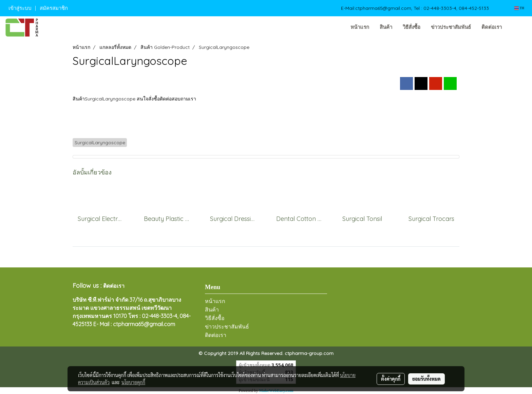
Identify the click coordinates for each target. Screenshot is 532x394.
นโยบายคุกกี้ (133, 382)
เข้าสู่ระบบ (20, 8)
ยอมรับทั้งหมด (426, 379)
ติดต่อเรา (492, 27)
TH (519, 8)
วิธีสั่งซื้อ (412, 27)
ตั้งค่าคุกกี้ (391, 379)
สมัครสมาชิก (54, 8)
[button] (517, 27)
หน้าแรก (360, 27)
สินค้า (386, 27)
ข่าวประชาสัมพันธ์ (451, 27)
